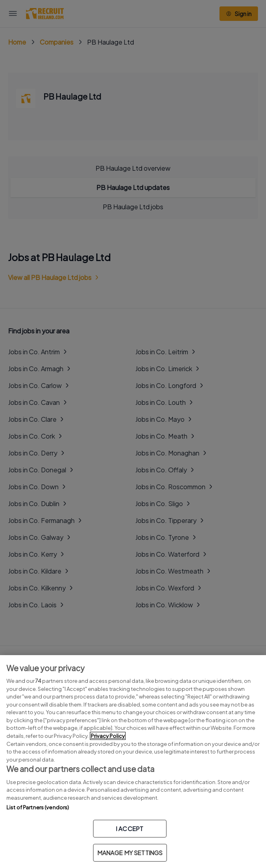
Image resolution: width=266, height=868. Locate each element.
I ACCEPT (130, 828)
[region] (133, 762)
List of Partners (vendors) (38, 807)
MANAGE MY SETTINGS (130, 853)
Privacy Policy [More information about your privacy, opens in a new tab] (108, 736)
